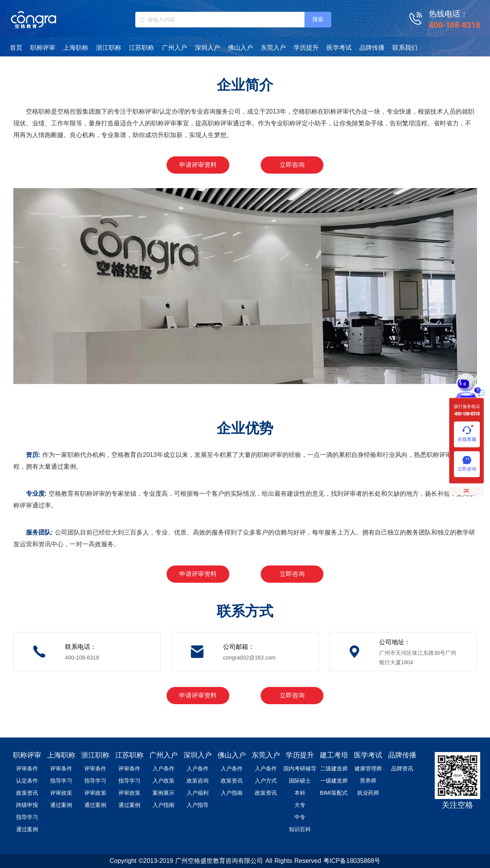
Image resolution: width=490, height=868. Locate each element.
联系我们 (405, 48)
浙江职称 (109, 48)
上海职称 (76, 48)
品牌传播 (372, 48)
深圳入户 (207, 48)
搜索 (318, 19)
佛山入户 (240, 48)
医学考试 (339, 48)
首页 (16, 48)
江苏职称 (142, 48)
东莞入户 (273, 48)
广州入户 (174, 48)
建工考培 (334, 755)
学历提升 (306, 48)
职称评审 (43, 48)
